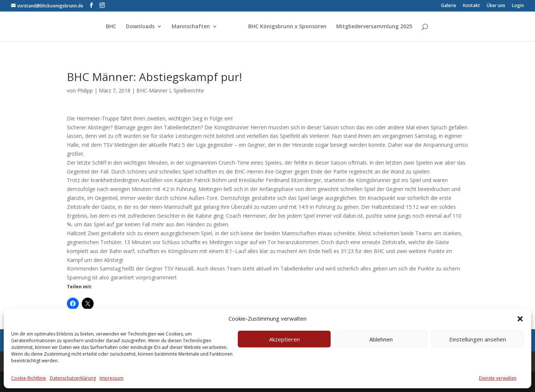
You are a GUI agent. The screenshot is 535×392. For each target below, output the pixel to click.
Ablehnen (381, 339)
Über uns (496, 6)
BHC (111, 27)
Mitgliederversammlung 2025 (374, 27)
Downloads (140, 27)
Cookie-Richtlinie (29, 378)
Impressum (111, 378)
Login (518, 6)
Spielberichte (189, 90)
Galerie (449, 6)
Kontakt (471, 6)
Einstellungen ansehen (478, 339)
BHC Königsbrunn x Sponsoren (287, 27)
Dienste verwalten (498, 378)
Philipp (85, 90)
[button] (520, 319)
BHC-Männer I (153, 90)
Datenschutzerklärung (73, 378)
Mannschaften (191, 27)
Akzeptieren (284, 339)
